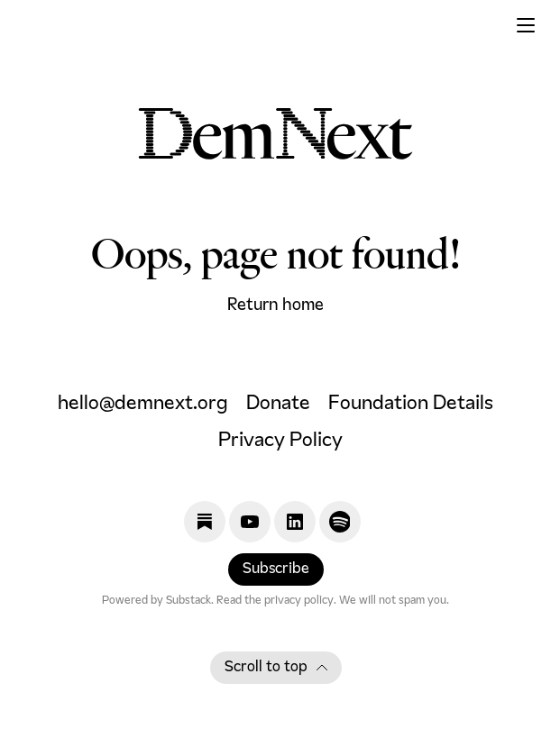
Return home (275, 305)
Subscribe (276, 569)
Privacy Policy (280, 441)
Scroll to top (276, 668)
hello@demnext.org (143, 404)
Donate (278, 404)
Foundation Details (411, 404)
